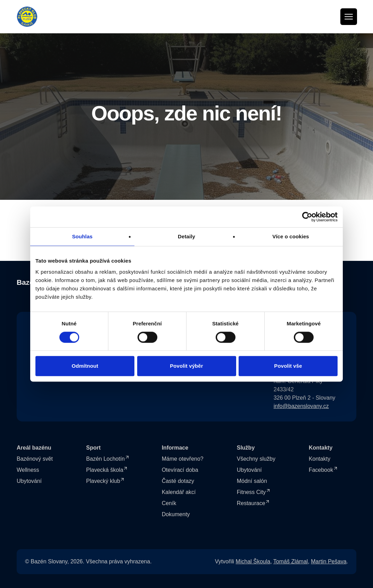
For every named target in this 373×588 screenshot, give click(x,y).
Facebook (321, 470)
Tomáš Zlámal (291, 561)
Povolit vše (288, 366)
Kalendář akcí (179, 492)
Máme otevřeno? (183, 459)
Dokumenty (176, 514)
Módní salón (252, 481)
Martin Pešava (329, 561)
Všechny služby (256, 459)
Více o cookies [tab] (291, 236)
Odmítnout (85, 366)
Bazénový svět (35, 459)
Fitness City (251, 492)
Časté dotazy (178, 481)
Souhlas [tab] (82, 236)
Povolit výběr (186, 366)
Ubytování (29, 481)
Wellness (28, 470)
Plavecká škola (105, 470)
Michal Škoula (253, 561)
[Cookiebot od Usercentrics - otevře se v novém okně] (307, 217)
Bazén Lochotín (105, 459)
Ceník (169, 503)
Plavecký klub (103, 481)
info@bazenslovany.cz (301, 406)
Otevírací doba (180, 470)
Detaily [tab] (186, 236)
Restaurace (251, 503)
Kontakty (320, 459)
